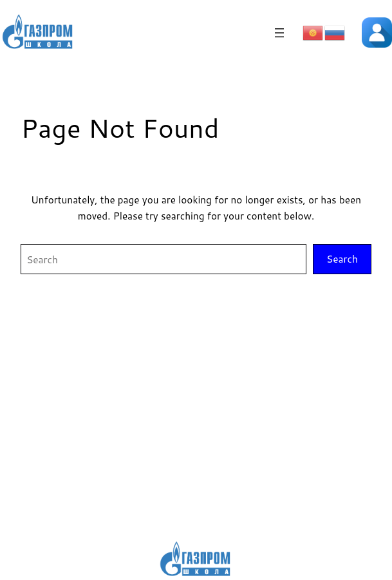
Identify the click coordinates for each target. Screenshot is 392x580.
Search (342, 259)
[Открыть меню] (279, 33)
